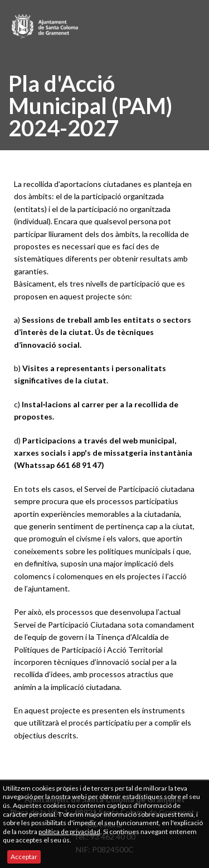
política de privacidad (69, 832)
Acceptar (24, 857)
